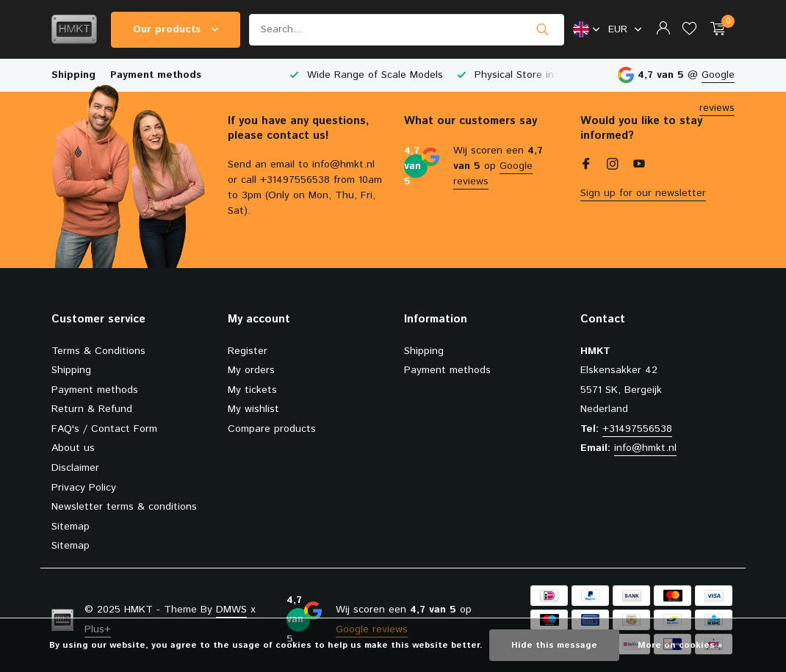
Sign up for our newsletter (643, 193)
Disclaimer (75, 468)
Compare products (272, 429)
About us (73, 448)
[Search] (407, 30)
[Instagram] (613, 166)
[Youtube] (639, 166)
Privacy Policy (84, 488)
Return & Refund (92, 409)
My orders (251, 370)
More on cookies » (680, 645)
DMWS (231, 610)
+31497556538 (637, 429)
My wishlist (253, 409)
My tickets (252, 390)
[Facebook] (586, 166)
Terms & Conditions (98, 351)
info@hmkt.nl (645, 448)
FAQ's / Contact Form (104, 429)
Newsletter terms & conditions (124, 507)
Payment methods (156, 75)
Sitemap (71, 527)
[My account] (663, 30)
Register (248, 351)
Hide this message (554, 645)
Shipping (73, 75)
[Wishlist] (689, 30)
